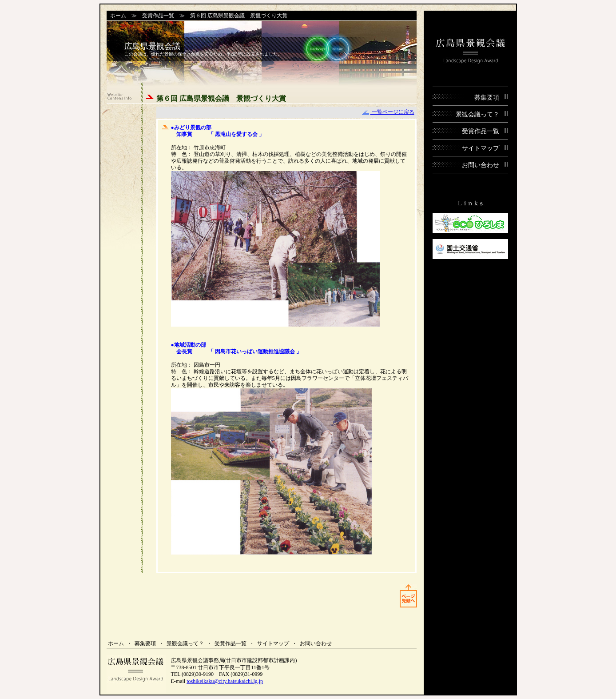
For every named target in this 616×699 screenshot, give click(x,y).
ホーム (118, 16)
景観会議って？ (185, 643)
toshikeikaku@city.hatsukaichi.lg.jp (225, 681)
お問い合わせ (316, 643)
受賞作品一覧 (158, 16)
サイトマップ (273, 643)
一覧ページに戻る (388, 112)
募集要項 (145, 643)
